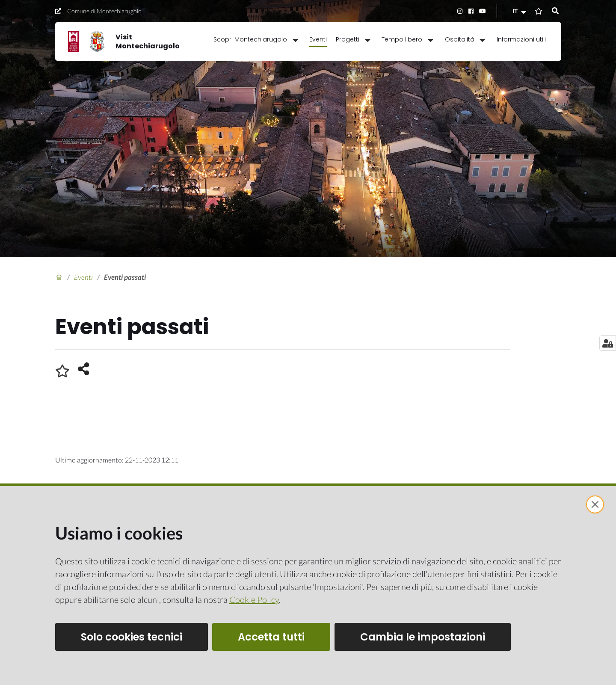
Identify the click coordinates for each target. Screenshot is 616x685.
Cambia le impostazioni (423, 637)
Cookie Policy (254, 599)
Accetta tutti (271, 637)
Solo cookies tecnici (132, 637)
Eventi (83, 277)
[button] (520, 11)
